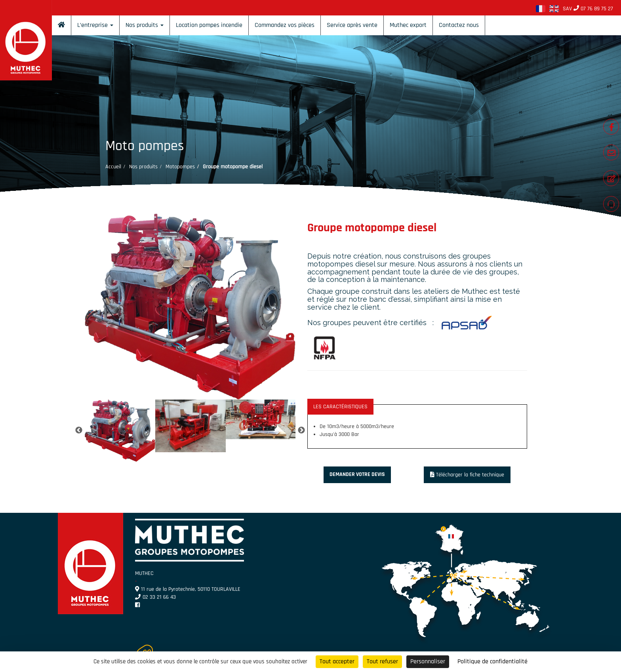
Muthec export (408, 25)
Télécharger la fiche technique (467, 475)
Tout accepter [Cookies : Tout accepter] (337, 662)
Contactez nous (459, 25)
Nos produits (145, 25)
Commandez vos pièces (285, 25)
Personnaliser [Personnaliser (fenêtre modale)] (428, 662)
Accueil (113, 167)
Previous (79, 430)
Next (301, 430)
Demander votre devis (357, 474)
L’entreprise (95, 25)
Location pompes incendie (209, 25)
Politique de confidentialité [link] (492, 662)
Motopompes (180, 167)
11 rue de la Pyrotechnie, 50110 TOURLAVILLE (188, 589)
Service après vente (352, 25)
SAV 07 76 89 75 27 (588, 9)
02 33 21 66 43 (155, 597)
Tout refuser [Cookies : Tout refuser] (382, 662)
